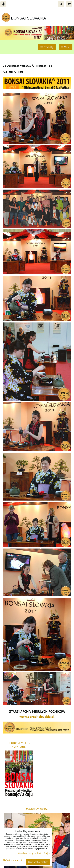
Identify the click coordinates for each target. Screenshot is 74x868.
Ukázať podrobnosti (13, 860)
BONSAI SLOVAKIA (28, 18)
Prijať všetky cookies (38, 862)
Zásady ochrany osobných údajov (34, 853)
